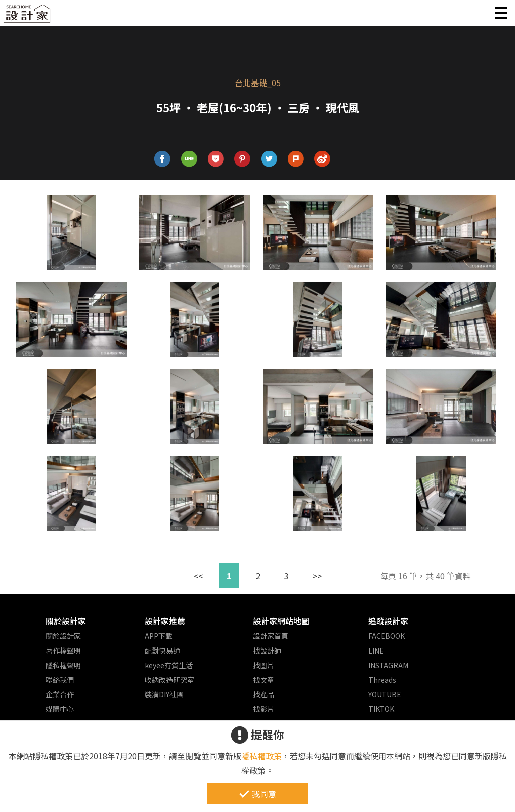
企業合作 (60, 694)
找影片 (264, 709)
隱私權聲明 (63, 665)
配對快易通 (162, 651)
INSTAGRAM (388, 665)
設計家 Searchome (28, 16)
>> (317, 576)
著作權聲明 (63, 651)
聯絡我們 (60, 680)
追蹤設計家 (388, 621)
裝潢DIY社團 (164, 694)
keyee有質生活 (169, 665)
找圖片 (264, 665)
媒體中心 (60, 709)
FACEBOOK (387, 636)
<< (198, 576)
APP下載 (159, 636)
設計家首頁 (271, 636)
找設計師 (267, 651)
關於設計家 (66, 621)
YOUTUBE (385, 694)
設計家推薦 (165, 621)
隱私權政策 (262, 756)
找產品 (264, 694)
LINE (376, 651)
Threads (382, 680)
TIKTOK (381, 709)
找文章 (264, 680)
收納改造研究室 (169, 680)
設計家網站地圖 (281, 621)
